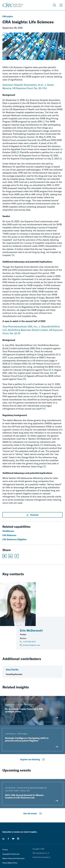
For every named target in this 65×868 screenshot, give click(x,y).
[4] (13, 255)
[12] (42, 445)
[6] (57, 354)
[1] (44, 122)
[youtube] (13, 839)
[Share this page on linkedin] (11, 556)
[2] (18, 152)
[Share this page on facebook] (17, 556)
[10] (24, 379)
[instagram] (18, 839)
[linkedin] (3, 839)
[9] (50, 370)
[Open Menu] (61, 5)
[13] (44, 467)
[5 (19, 307)
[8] (9, 364)
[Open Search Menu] (54, 5)
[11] (44, 409)
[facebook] (8, 839)
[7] (45, 358)
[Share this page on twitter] (4, 556)
